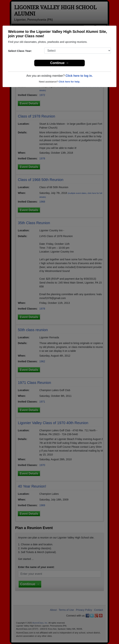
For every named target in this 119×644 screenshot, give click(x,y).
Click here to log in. (79, 76)
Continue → (60, 63)
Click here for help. (69, 82)
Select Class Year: (20, 51)
